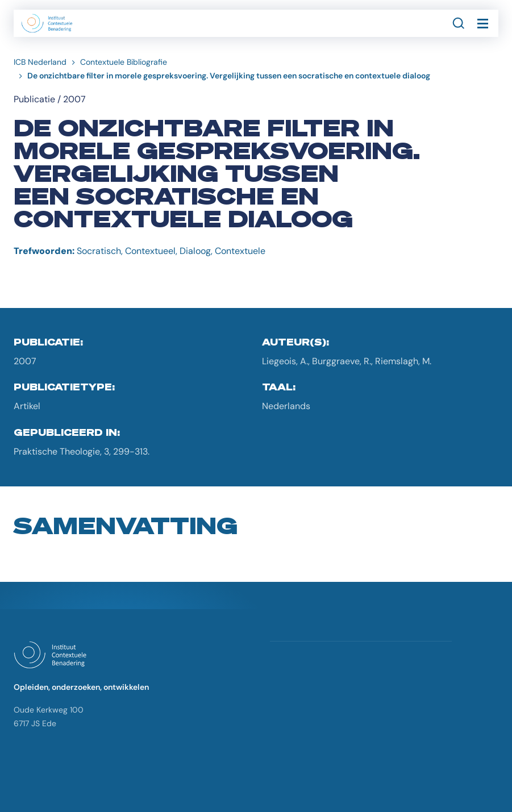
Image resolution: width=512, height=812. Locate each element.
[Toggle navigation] (482, 23)
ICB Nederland (40, 62)
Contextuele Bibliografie (124, 62)
